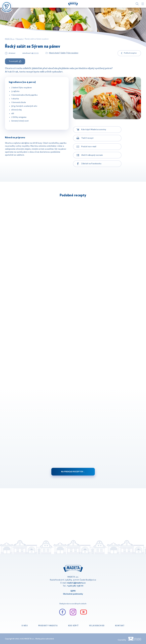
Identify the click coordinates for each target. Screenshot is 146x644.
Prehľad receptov (130, 53)
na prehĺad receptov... (73, 472)
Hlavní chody (54, 53)
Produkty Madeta (48, 626)
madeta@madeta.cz (76, 583)
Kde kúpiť (73, 626)
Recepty (20, 39)
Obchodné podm (71, 594)
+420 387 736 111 (75, 586)
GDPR (73, 591)
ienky (81, 594)
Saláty (63, 53)
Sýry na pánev (73, 53)
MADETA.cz (10, 39)
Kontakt (120, 626)
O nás (25, 626)
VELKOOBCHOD (97, 626)
